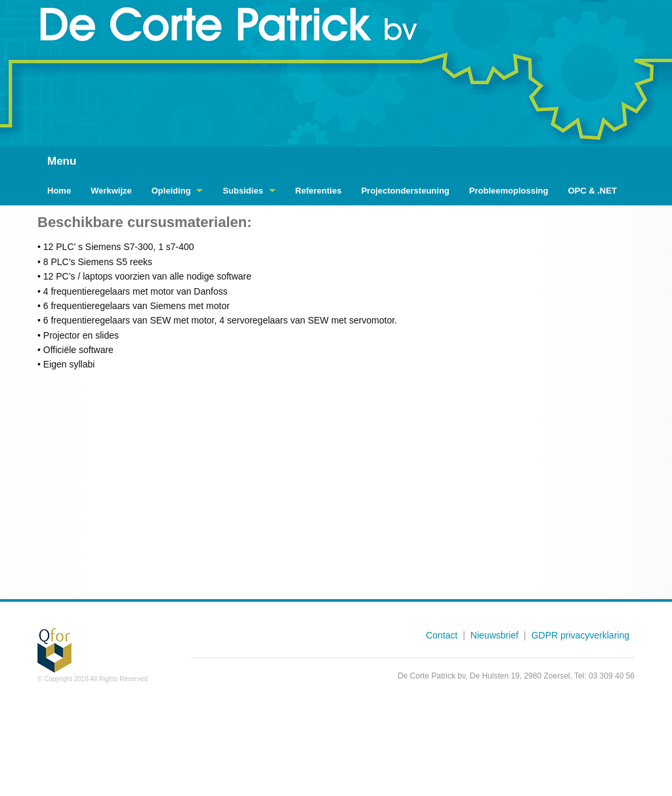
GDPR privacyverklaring (580, 635)
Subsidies (242, 191)
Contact (442, 635)
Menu (62, 161)
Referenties (319, 191)
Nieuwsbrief (494, 635)
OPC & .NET (592, 191)
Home (59, 191)
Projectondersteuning (405, 191)
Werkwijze (111, 191)
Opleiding (171, 191)
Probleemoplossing (509, 191)
